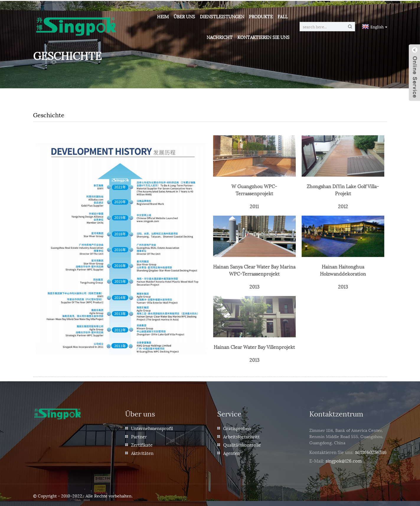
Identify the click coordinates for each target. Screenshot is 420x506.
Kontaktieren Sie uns (264, 37)
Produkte (261, 16)
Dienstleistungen (223, 16)
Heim (164, 16)
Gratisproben (237, 427)
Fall (283, 16)
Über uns (185, 16)
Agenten (232, 452)
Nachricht (220, 37)
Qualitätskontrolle (242, 444)
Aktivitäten (142, 452)
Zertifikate (142, 444)
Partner (139, 435)
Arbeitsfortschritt (241, 435)
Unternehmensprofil (152, 427)
